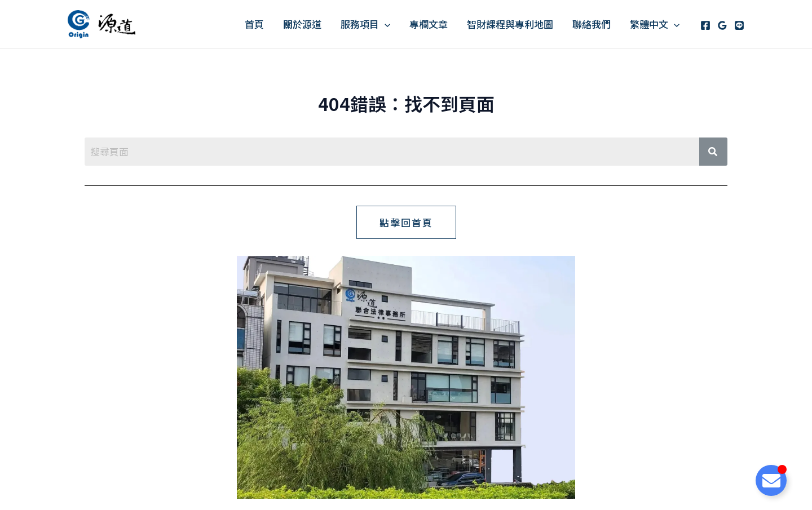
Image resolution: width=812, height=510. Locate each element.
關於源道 (302, 24)
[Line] (739, 25)
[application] (385, 24)
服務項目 (365, 24)
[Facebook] (705, 25)
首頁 (254, 24)
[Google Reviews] (722, 25)
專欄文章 (429, 24)
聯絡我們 (592, 24)
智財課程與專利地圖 (510, 24)
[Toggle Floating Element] (771, 480)
